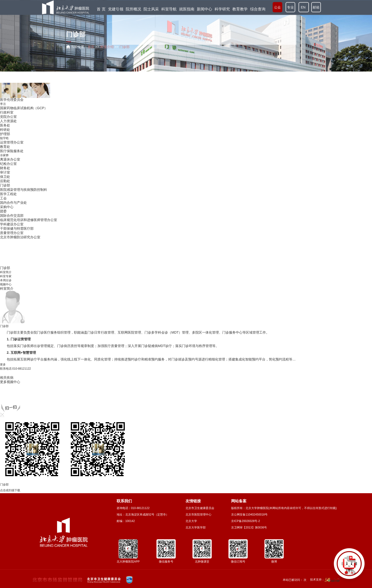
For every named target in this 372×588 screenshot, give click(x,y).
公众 (277, 7)
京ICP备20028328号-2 (246, 521)
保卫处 (5, 177)
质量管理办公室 (12, 233)
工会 (3, 198)
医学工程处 (8, 194)
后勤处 (5, 181)
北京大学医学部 (196, 528)
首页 (91, 47)
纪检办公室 (8, 164)
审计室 (5, 172)
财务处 (5, 168)
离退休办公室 (10, 159)
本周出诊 (6, 280)
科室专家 (6, 276)
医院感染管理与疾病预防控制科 (24, 190)
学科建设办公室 (12, 224)
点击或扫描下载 (10, 490)
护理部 (5, 134)
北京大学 (191, 521)
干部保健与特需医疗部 (17, 228)
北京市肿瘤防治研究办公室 (20, 237)
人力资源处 (8, 121)
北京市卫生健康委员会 (200, 508)
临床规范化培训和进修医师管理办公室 (29, 220)
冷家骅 (4, 155)
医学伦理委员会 (12, 100)
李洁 (3, 104)
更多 (3, 365)
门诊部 (5, 185)
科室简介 (6, 272)
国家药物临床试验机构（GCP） (24, 108)
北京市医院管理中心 (198, 515)
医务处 (5, 125)
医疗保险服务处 (12, 151)
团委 (3, 211)
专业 (290, 7)
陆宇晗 (4, 138)
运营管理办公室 (12, 142)
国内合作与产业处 (13, 203)
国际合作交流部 (12, 216)
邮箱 (316, 7)
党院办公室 (8, 117)
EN (304, 7)
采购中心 (7, 207)
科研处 (5, 130)
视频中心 (6, 284)
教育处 (5, 147)
